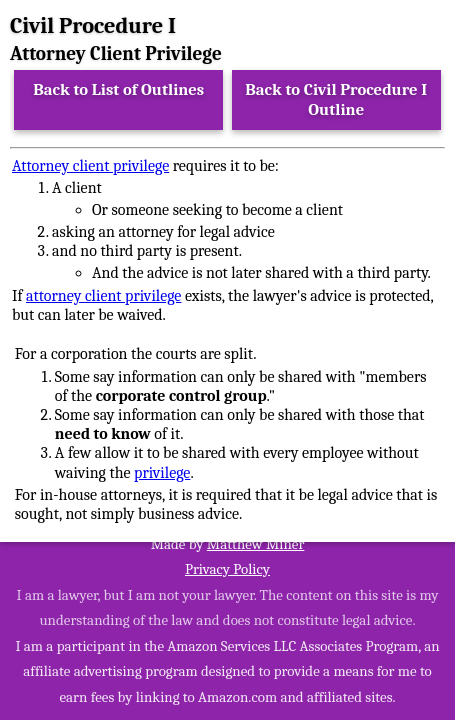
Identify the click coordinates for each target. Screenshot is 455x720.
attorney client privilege (103, 296)
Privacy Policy (227, 569)
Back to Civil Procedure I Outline (336, 99)
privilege (162, 473)
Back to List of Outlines (118, 89)
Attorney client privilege (90, 166)
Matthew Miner (256, 544)
